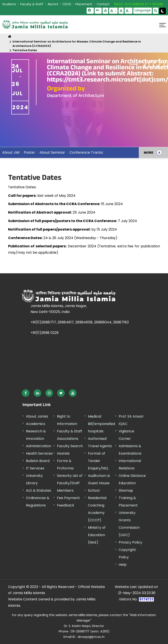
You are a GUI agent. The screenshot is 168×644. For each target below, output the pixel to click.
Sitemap (126, 490)
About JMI (11, 152)
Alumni (53, 4)
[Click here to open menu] (163, 25)
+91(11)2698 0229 (45, 333)
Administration (39, 446)
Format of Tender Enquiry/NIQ (98, 461)
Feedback (66, 505)
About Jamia (37, 416)
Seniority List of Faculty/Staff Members (70, 483)
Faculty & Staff (32, 4)
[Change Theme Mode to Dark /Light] (163, 11)
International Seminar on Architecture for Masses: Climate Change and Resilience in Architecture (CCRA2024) (77, 44)
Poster (29, 152)
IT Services (35, 468)
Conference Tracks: (86, 152)
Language (143, 10)
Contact (103, 4)
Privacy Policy (130, 542)
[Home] (10, 37)
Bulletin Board (38, 461)
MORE (148, 153)
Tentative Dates (25, 50)
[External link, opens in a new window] (26, 393)
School (94, 490)
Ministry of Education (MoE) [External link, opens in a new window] (97, 535)
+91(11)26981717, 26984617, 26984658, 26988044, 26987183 (80, 322)
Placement (84, 4)
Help (123, 565)
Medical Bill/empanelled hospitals (101, 424)
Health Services (39, 453)
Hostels (63, 453)
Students (9, 4)
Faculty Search (70, 446)
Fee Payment (68, 498)
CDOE (67, 4)
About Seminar (52, 152)
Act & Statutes (39, 490)
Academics (36, 424)
